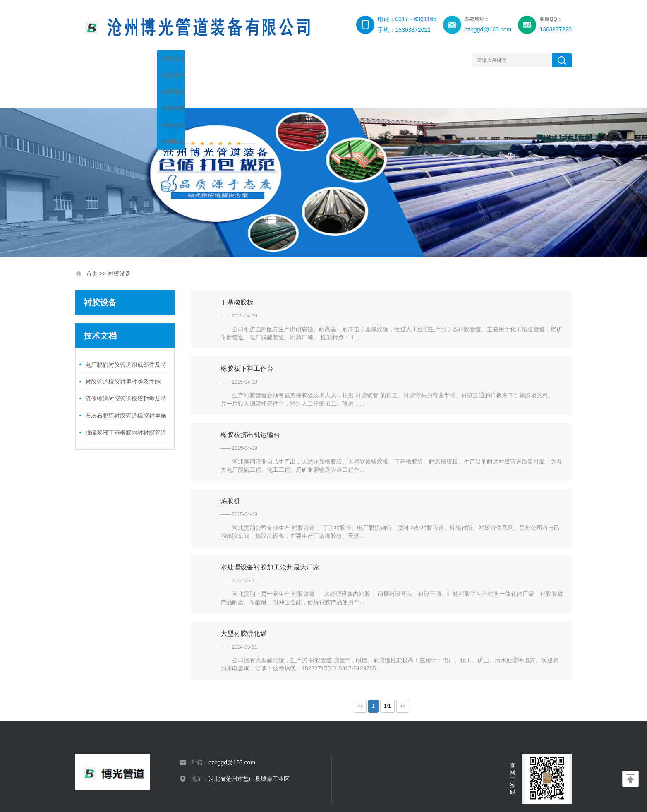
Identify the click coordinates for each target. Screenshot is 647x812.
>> (403, 669)
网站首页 (100, 60)
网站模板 (236, 795)
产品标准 (398, 60)
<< (360, 669)
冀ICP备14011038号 (181, 795)
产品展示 (199, 60)
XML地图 (214, 795)
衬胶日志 (448, 60)
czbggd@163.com (232, 725)
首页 (92, 236)
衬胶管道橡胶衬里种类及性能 (123, 344)
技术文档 (249, 60)
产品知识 (348, 60)
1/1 (387, 669)
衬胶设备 (299, 60)
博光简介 (150, 60)
